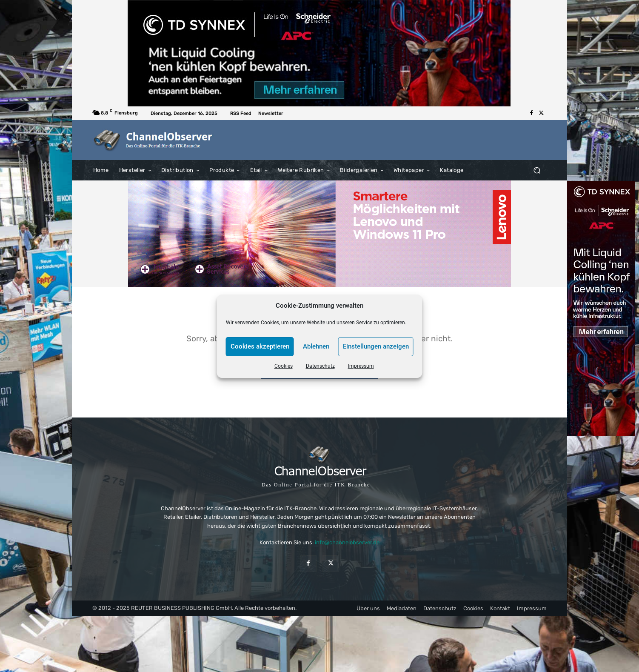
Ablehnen (316, 346)
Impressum (361, 366)
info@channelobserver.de (347, 542)
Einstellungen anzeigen (376, 346)
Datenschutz (320, 366)
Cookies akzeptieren (260, 346)
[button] (537, 170)
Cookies (284, 366)
